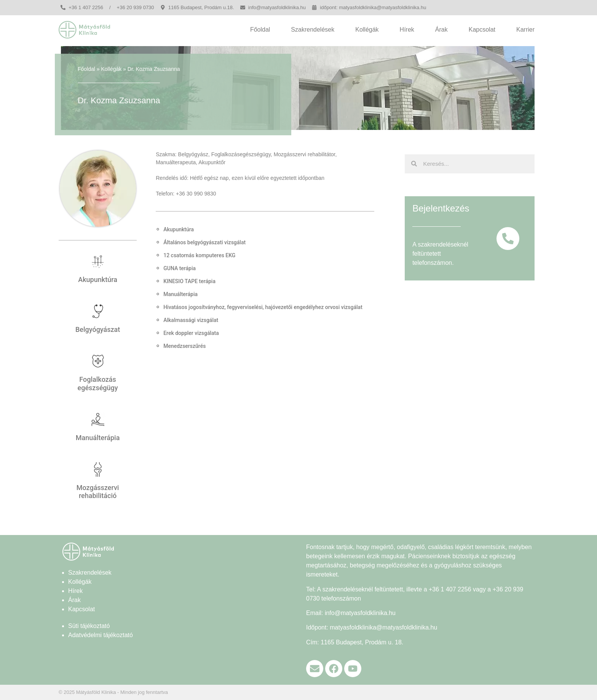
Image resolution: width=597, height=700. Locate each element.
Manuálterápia (98, 438)
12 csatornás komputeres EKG (199, 255)
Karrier (525, 30)
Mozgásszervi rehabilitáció (98, 492)
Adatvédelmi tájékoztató (101, 635)
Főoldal (260, 30)
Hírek (407, 30)
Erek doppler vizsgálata (191, 333)
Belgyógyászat (98, 329)
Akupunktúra (98, 280)
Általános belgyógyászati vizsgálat (204, 242)
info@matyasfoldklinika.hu (360, 613)
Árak (441, 30)
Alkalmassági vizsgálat (191, 320)
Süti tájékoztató (89, 626)
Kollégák (367, 30)
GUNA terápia (180, 268)
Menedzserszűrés (184, 346)
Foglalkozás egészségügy (98, 384)
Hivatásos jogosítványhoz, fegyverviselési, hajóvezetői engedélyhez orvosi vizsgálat (263, 307)
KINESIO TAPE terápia (189, 281)
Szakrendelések (313, 30)
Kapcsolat (482, 30)
